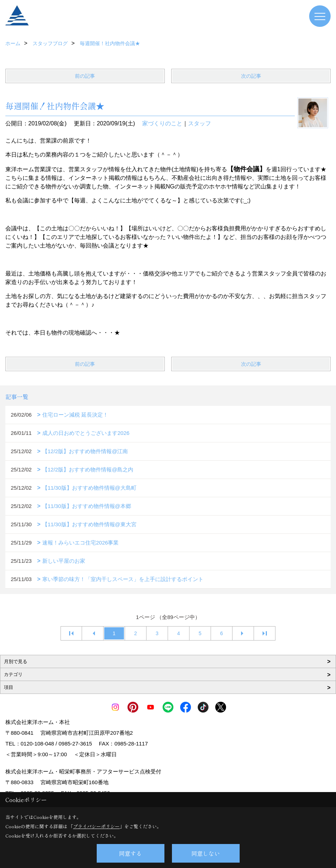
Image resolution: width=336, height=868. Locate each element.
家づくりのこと (162, 123)
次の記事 (251, 76)
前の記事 (85, 76)
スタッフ (200, 123)
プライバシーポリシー (96, 826)
